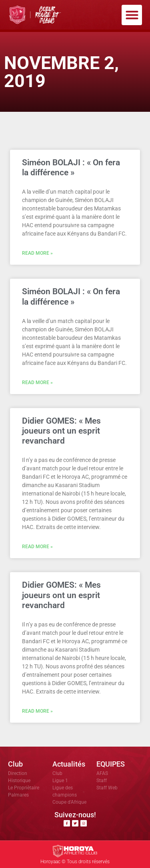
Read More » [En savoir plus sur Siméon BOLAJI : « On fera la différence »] (37, 253)
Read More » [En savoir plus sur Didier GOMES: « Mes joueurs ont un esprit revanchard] (37, 547)
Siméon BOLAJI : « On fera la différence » (71, 167)
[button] (132, 15)
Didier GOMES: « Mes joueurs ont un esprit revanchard (61, 431)
